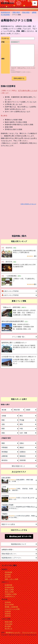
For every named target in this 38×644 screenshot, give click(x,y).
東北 (21, 416)
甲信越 (22, 420)
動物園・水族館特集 (12, 607)
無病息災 (23, 456)
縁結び (22, 447)
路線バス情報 (9, 590)
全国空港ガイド (10, 596)
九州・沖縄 (23, 433)
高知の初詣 (26, 12)
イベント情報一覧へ (19, 337)
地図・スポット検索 (12, 579)
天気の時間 (9, 624)
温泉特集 (8, 616)
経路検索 (8, 575)
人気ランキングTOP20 (10, 291)
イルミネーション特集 (12, 609)
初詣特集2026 (7, 3)
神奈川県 (17, 410)
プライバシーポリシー (29, 632)
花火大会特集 (9, 604)
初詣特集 (8, 614)
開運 (3, 443)
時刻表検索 (9, 572)
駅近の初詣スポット (19, 466)
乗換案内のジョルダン (13, 632)
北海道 (4, 416)
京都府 (28, 410)
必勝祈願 (5, 456)
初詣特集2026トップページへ (11, 558)
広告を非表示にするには (28, 204)
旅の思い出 (9, 629)
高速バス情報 (9, 592)
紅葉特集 (8, 611)
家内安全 (5, 460)
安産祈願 (23, 460)
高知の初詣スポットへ (9, 554)
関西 (3, 429)
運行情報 (8, 577)
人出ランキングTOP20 (10, 295)
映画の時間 (9, 622)
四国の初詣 (16, 12)
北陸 (3, 424)
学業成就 (5, 447)
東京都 (4, 410)
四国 (3, 433)
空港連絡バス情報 (11, 594)
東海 (21, 424)
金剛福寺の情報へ (7, 550)
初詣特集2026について (19, 544)
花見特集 (8, 602)
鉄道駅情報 (9, 585)
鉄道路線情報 (9, 587)
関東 (3, 420)
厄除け (22, 443)
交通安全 (23, 452)
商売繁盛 (5, 452)
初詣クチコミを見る (8, 524)
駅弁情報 (8, 626)
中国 (21, 429)
